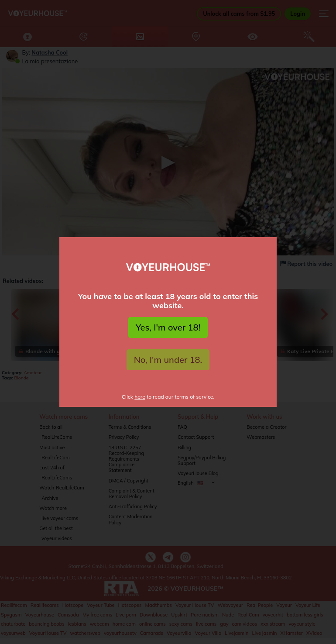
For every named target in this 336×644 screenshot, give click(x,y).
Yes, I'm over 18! (168, 327)
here (140, 397)
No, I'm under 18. (168, 360)
